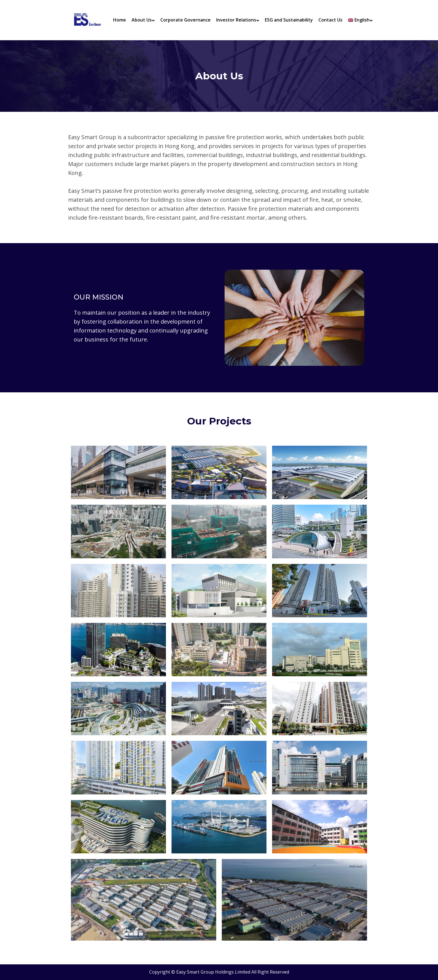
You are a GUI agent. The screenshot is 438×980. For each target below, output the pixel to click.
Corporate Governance (185, 20)
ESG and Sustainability (289, 20)
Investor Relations (238, 20)
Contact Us (330, 20)
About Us (143, 20)
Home (120, 20)
